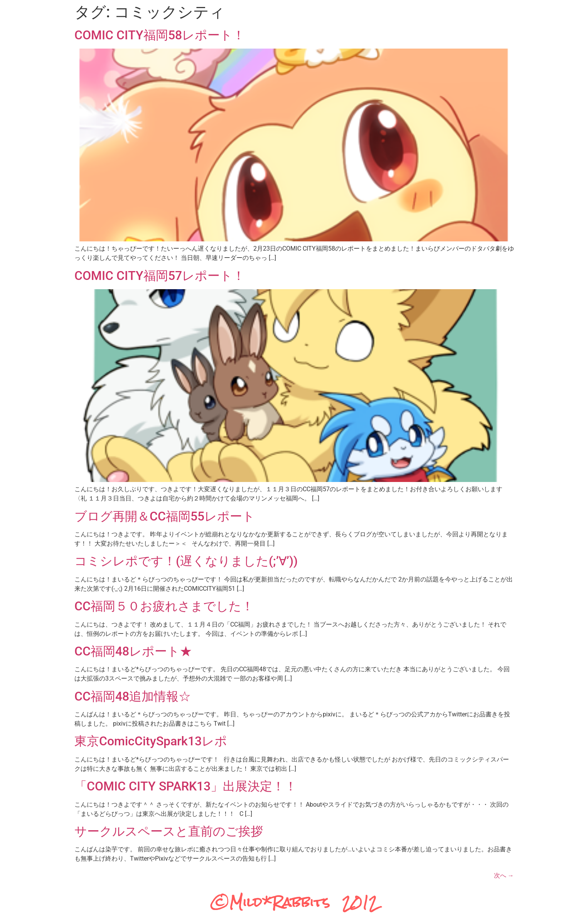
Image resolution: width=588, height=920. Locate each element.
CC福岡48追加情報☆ (133, 696)
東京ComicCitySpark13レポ (151, 741)
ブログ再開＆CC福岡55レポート (165, 516)
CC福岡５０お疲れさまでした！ (164, 606)
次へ (504, 875)
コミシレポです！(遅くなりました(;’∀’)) (186, 561)
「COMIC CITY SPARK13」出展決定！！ (186, 786)
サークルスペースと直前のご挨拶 (169, 831)
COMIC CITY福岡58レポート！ (160, 35)
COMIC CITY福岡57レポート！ (160, 276)
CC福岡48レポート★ (133, 651)
